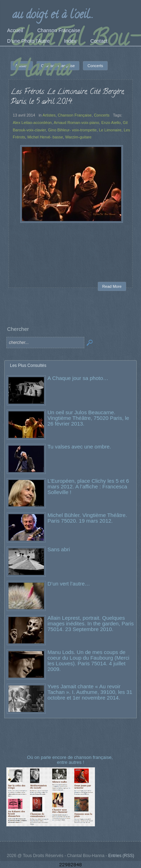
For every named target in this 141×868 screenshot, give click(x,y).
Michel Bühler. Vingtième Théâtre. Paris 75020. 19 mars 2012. (87, 518)
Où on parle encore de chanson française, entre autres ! (70, 760)
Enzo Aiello (111, 123)
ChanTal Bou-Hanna (74, 55)
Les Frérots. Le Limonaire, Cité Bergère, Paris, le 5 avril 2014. (67, 97)
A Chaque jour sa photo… (78, 378)
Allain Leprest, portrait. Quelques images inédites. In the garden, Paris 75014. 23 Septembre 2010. (91, 623)
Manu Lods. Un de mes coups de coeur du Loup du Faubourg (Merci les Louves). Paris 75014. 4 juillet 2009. (88, 661)
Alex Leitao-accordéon (32, 123)
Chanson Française (75, 115)
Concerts (102, 115)
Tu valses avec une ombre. (79, 447)
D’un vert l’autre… (69, 584)
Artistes (49, 115)
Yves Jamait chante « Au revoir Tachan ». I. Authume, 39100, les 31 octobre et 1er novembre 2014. (90, 692)
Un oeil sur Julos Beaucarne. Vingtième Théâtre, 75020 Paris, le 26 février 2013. (88, 418)
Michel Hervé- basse (45, 137)
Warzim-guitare (78, 137)
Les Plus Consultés (28, 365)
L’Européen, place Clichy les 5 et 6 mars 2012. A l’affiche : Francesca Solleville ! (88, 486)
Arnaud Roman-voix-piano (76, 123)
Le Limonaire (110, 130)
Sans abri (59, 549)
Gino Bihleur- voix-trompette (72, 130)
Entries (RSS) (121, 856)
